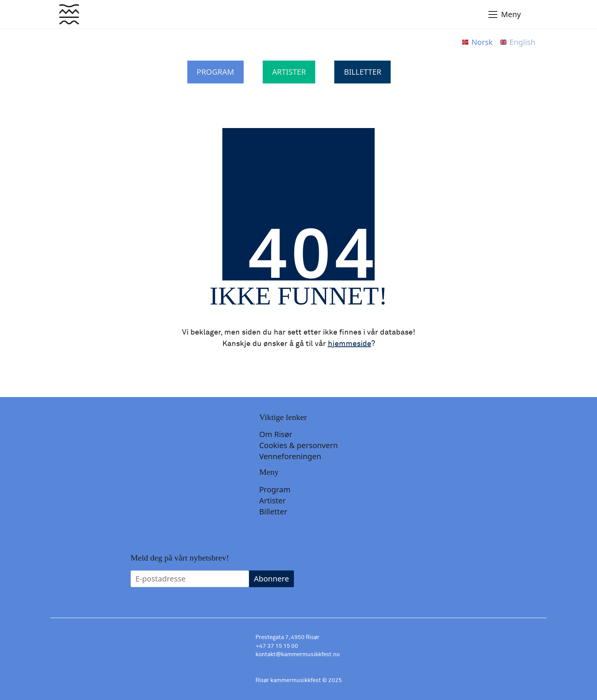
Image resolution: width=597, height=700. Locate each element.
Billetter (362, 72)
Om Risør (276, 434)
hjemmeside (350, 344)
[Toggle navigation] (514, 14)
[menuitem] (477, 42)
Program (215, 72)
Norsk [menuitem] (482, 42)
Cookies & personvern (299, 445)
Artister (289, 72)
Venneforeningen (290, 457)
